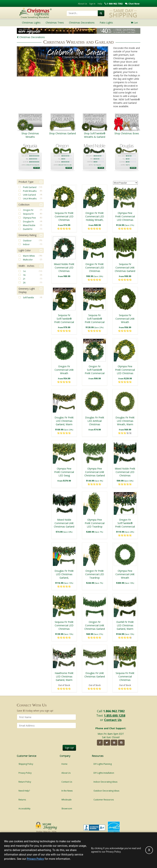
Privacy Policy (25, 773)
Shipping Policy (26, 764)
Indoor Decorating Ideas (105, 782)
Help (100, 4)
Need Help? (24, 791)
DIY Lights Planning (103, 764)
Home (64, 764)
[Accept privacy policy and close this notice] (149, 850)
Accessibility (24, 809)
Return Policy (25, 782)
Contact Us (113, 720)
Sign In (92, 4)
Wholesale (66, 800)
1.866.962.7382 (114, 711)
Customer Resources (104, 800)
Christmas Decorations (31, 37)
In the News (67, 791)
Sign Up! (69, 748)
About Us (82, 4)
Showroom (67, 809)
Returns (22, 800)
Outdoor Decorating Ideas (106, 791)
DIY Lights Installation (104, 773)
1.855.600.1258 (115, 715)
